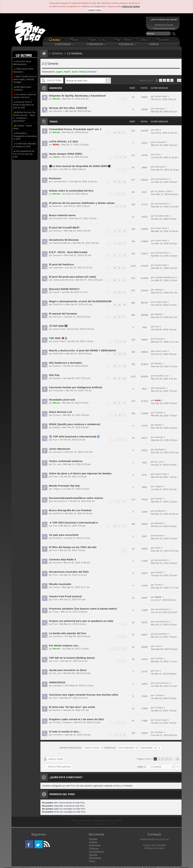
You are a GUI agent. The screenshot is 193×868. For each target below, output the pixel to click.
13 (124, 255)
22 (124, 280)
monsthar (57, 636)
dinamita (57, 206)
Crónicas (94, 847)
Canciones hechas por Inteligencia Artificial (75, 387)
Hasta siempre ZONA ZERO (65, 154)
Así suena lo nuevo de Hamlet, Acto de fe (25, 96)
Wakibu (158, 314)
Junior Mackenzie (59, 449)
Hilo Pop (54, 375)
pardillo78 (57, 513)
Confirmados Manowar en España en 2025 (25, 145)
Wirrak (56, 99)
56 (120, 317)
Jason (75, 72)
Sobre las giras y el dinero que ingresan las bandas (79, 473)
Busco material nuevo (62, 215)
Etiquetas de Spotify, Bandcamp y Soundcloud (77, 96)
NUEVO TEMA (52, 80)
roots (157, 154)
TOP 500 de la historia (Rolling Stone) (71, 658)
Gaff (157, 130)
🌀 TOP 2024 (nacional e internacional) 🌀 (74, 436)
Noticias (93, 837)
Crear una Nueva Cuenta (164, 28)
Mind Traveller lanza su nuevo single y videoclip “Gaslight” (25, 79)
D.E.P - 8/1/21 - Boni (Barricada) (68, 252)
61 (124, 133)
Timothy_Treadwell (62, 722)
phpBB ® (87, 819)
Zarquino (57, 255)
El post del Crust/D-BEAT (64, 228)
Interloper (57, 111)
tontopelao (58, 390)
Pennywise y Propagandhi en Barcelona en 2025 (25, 136)
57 (124, 317)
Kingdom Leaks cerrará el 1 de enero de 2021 (76, 719)
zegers (59, 72)
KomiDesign (116, 819)
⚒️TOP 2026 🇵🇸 (58, 326)
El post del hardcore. (61, 264)
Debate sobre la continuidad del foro (71, 191)
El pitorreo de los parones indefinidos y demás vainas (81, 203)
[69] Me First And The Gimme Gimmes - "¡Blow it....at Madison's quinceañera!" (24, 117)
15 (120, 231)
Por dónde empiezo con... (64, 645)
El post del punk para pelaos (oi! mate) (72, 277)
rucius (158, 646)
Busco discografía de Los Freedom (70, 510)
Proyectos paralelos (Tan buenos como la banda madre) (82, 609)
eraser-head (160, 96)
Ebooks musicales (60, 584)
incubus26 (160, 142)
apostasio (57, 452)
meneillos (57, 735)
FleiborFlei (58, 304)
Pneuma (159, 339)
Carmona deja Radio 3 (62, 559)
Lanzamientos (96, 850)
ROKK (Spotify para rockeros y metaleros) (74, 424)
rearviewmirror (60, 181)
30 (115, 403)
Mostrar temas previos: (81, 747)
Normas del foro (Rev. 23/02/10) (67, 108)
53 (115, 292)
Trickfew (159, 413)
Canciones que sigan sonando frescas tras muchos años (83, 695)
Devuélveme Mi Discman (64, 240)
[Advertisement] (96, 27)
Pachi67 (159, 499)
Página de (146, 80)
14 (115, 231)
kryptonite (57, 268)
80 (115, 268)
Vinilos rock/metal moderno (65, 461)
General (57, 53)
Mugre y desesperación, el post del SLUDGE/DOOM (80, 301)
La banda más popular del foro (67, 633)
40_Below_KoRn (163, 191)
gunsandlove (161, 560)
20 (115, 280)
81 (120, 268)
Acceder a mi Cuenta (164, 25)
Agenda (93, 853)
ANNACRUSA (57, 682)
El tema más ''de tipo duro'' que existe (71, 707)
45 (120, 182)
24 (115, 354)
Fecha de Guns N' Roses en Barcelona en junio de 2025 (24, 105)
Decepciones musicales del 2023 (68, 572)
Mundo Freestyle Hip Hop (64, 486)
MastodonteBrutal (61, 243)
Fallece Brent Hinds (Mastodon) (23, 70)
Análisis (93, 841)
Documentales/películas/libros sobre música (75, 498)
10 (124, 157)
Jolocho (158, 290)
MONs (56, 145)
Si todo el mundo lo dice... (64, 732)
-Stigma (56, 489)
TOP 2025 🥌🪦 (58, 338)
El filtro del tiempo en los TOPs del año (72, 547)
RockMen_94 (161, 376)
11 (124, 243)
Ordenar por (121, 747)
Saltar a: (141, 765)
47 (120, 366)
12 (120, 255)
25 (120, 354)
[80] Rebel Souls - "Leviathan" (23, 88)
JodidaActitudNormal (63, 280)
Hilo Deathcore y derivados (65, 363)
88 (124, 378)
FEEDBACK (127, 44)
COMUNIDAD (96, 44)
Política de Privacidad (154, 844)
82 (124, 268)
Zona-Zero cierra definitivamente (22, 63)
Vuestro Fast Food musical (65, 596)
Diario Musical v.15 (60, 412)
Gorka (82, 72)
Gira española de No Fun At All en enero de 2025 (24, 154)
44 (115, 182)
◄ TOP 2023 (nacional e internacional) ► (73, 523)
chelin (157, 548)
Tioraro (56, 587)
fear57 (67, 72)
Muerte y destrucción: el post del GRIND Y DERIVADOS (82, 350)
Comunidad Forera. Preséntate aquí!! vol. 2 (74, 129)
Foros (92, 860)
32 (124, 403)
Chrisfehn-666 (60, 218)
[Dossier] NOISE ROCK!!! (64, 289)
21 (120, 280)
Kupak (56, 292)
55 (124, 292)
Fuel (55, 169)
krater (158, 400)
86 (115, 378)
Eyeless (57, 366)
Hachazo (57, 231)
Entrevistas (95, 844)
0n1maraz (159, 167)
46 (124, 182)
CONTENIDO (64, 44)
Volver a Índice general (57, 765)
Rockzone (55, 178)
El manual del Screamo (63, 314)
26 (124, 354)
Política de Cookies (154, 847)
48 (124, 366)
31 (120, 403)
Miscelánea (95, 856)
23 (179, 80)
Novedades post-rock (62, 400)
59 (115, 133)
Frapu (56, 612)
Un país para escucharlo (63, 535)
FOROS (154, 44)
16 (124, 231)
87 (120, 378)
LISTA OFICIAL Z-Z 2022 (63, 141)
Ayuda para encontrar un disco (67, 670)
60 (120, 133)
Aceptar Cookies (95, 10)
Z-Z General (75, 53)
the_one (57, 464)
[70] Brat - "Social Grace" (22, 127)
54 (120, 292)
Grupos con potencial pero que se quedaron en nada (80, 621)
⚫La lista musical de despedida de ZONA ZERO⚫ (79, 166)
